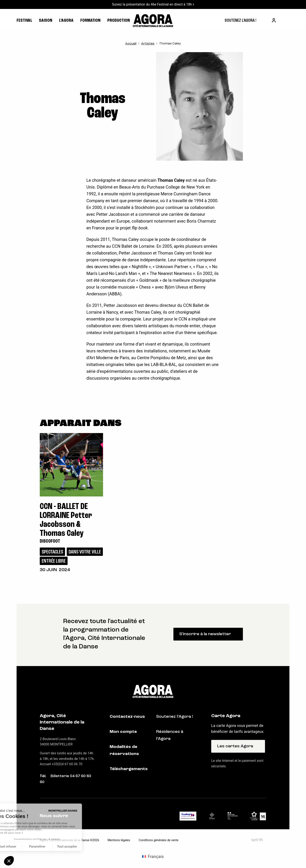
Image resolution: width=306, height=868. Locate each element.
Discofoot (50, 541)
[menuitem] (240, 21)
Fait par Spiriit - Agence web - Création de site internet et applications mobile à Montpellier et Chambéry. (257, 840)
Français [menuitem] (156, 857)
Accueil (131, 44)
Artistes (148, 44)
